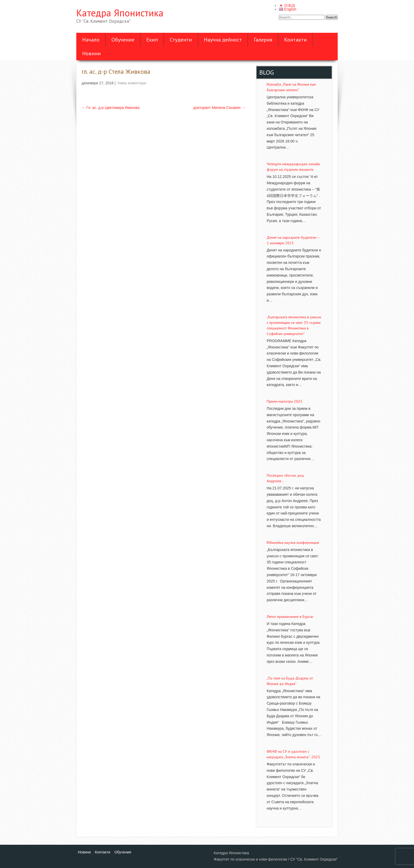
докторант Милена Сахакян (219, 108)
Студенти (181, 40)
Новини (91, 53)
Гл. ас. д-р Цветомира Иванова (110, 108)
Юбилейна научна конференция (293, 543)
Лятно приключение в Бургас (290, 617)
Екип (152, 40)
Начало (91, 40)
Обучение (123, 40)
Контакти (295, 40)
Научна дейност (223, 40)
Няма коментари (132, 83)
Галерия (263, 40)
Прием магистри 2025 (284, 401)
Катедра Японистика (120, 13)
